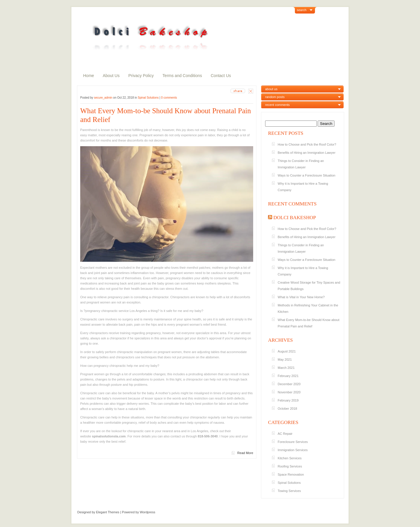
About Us (111, 76)
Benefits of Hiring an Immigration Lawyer (307, 153)
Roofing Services (290, 466)
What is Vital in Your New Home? (301, 297)
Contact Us (221, 76)
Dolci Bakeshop (295, 218)
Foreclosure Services (293, 442)
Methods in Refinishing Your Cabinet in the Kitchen (308, 308)
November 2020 (289, 392)
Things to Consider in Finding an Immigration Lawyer (301, 164)
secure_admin (103, 98)
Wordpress (147, 512)
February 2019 (288, 400)
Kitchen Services (290, 458)
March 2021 (286, 368)
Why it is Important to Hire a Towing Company (303, 187)
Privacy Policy (141, 76)
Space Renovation (291, 474)
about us (271, 89)
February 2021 (288, 376)
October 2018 (287, 409)
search (302, 10)
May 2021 (285, 360)
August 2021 (287, 351)
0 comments (169, 98)
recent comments (277, 105)
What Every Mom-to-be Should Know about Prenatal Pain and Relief (166, 115)
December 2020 (289, 384)
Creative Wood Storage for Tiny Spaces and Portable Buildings (309, 286)
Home (89, 76)
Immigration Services (293, 450)
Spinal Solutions (148, 98)
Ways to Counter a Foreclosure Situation (307, 175)
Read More (245, 453)
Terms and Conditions (182, 76)
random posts (275, 97)
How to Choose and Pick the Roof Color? (307, 144)
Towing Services (289, 491)
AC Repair (285, 434)
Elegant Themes (108, 512)
